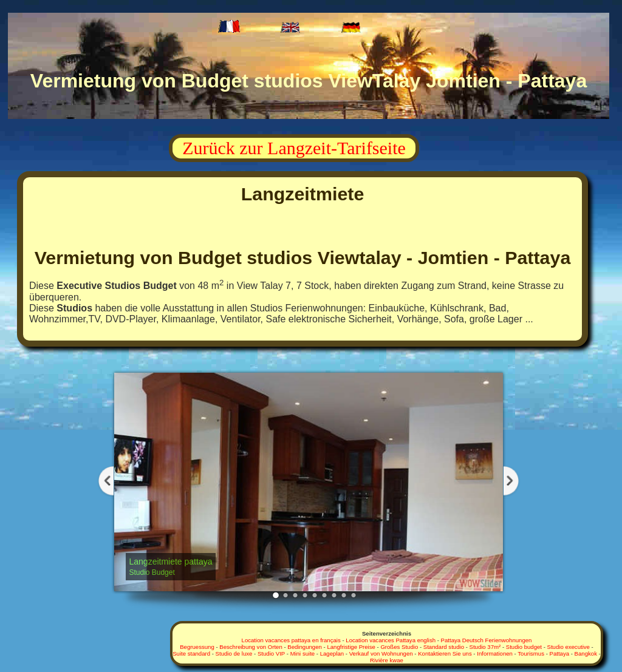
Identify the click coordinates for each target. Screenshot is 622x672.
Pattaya (560, 653)
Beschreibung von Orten (251, 647)
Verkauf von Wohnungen (381, 653)
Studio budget (524, 647)
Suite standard (191, 653)
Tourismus (531, 653)
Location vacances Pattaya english (391, 640)
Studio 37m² (485, 647)
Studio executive (569, 647)
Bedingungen (305, 647)
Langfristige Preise (351, 647)
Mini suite (303, 653)
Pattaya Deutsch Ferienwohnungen (487, 640)
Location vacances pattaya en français (291, 640)
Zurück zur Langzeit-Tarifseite (294, 148)
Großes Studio (399, 647)
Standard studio (444, 647)
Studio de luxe (234, 653)
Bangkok (586, 653)
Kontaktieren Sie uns (445, 653)
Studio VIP (271, 653)
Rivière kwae (387, 660)
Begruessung (197, 647)
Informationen (495, 653)
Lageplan (332, 653)
